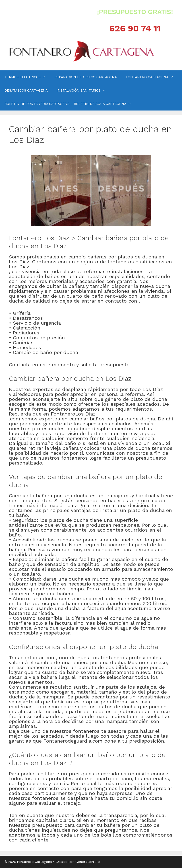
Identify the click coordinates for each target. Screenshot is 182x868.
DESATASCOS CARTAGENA (26, 90)
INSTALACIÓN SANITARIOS (83, 90)
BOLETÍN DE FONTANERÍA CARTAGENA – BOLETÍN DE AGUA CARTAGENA (70, 104)
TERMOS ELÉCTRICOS (27, 77)
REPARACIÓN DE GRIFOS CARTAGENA (86, 77)
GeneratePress (88, 862)
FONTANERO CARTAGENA (152, 77)
